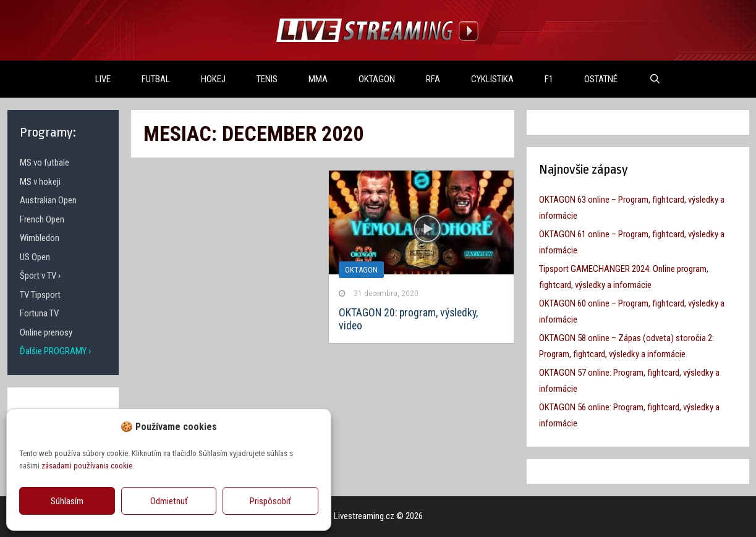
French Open (42, 219)
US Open (35, 257)
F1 (549, 79)
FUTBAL (156, 79)
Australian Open (48, 200)
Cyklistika (492, 79)
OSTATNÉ (601, 79)
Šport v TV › (40, 276)
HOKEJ (213, 79)
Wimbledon (40, 238)
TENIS (267, 79)
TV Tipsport (40, 295)
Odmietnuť (169, 501)
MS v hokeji (40, 182)
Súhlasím (67, 501)
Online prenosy (46, 332)
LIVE (103, 79)
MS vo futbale (45, 163)
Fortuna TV (39, 313)
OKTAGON (377, 79)
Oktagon (361, 270)
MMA (318, 79)
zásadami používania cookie (87, 466)
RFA (433, 79)
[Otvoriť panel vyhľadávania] (654, 79)
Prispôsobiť (270, 501)
